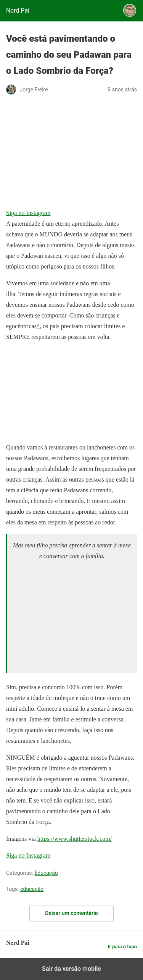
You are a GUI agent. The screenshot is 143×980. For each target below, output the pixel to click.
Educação (46, 873)
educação (32, 889)
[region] (70, 615)
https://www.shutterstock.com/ (75, 839)
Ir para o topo (122, 947)
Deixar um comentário (71, 913)
